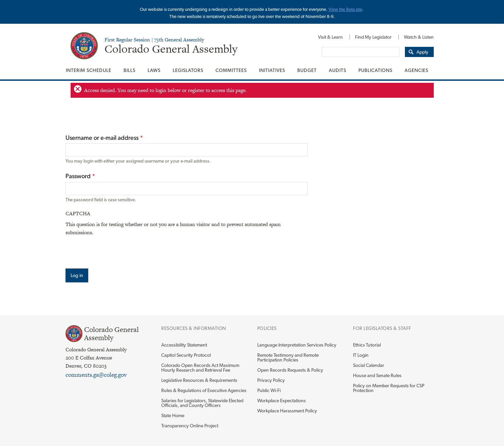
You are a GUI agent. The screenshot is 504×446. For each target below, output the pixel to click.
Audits (338, 70)
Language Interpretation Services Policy (297, 345)
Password (80, 176)
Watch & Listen (419, 37)
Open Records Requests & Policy (290, 370)
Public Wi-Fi (269, 390)
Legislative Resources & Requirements (199, 380)
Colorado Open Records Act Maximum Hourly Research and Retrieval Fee (200, 368)
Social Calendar (369, 365)
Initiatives (272, 70)
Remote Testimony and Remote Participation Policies (288, 357)
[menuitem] (330, 37)
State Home (173, 415)
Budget (307, 70)
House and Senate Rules (377, 375)
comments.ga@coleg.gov (96, 375)
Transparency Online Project (190, 426)
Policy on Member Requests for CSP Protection (389, 388)
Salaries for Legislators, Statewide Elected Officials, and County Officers (202, 403)
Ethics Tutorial (367, 345)
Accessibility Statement (184, 345)
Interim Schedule (89, 70)
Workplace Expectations (282, 401)
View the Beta (342, 9)
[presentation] (117, 250)
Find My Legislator (373, 37)
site (359, 9)
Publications (375, 70)
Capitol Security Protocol (186, 355)
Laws (154, 70)
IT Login (361, 355)
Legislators (188, 70)
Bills (129, 70)
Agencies (416, 70)
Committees (231, 70)
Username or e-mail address (104, 138)
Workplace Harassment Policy (287, 411)
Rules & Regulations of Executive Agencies (204, 390)
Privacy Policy (271, 380)
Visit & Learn (330, 37)
